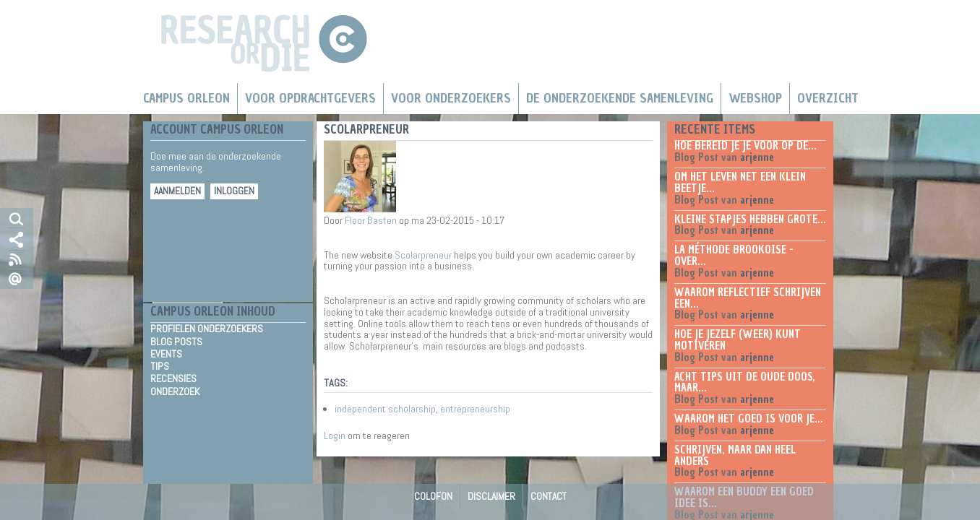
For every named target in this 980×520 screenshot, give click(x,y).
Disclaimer (491, 496)
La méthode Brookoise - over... (734, 256)
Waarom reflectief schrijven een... (748, 298)
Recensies (173, 378)
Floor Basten (371, 220)
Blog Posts (176, 342)
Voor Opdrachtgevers (310, 98)
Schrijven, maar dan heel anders (735, 456)
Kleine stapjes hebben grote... (750, 220)
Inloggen (234, 191)
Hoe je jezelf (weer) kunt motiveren (738, 340)
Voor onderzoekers (451, 98)
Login (335, 435)
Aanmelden (177, 191)
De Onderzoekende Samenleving (620, 98)
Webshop (755, 98)
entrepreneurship (475, 409)
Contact (549, 496)
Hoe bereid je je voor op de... (745, 146)
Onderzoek (175, 391)
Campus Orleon (186, 98)
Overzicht (828, 98)
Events (166, 354)
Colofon (433, 496)
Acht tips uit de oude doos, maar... (745, 383)
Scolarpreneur (423, 255)
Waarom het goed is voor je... (749, 419)
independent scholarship (385, 409)
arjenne (757, 157)
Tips (160, 366)
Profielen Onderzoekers (207, 329)
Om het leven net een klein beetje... (740, 183)
